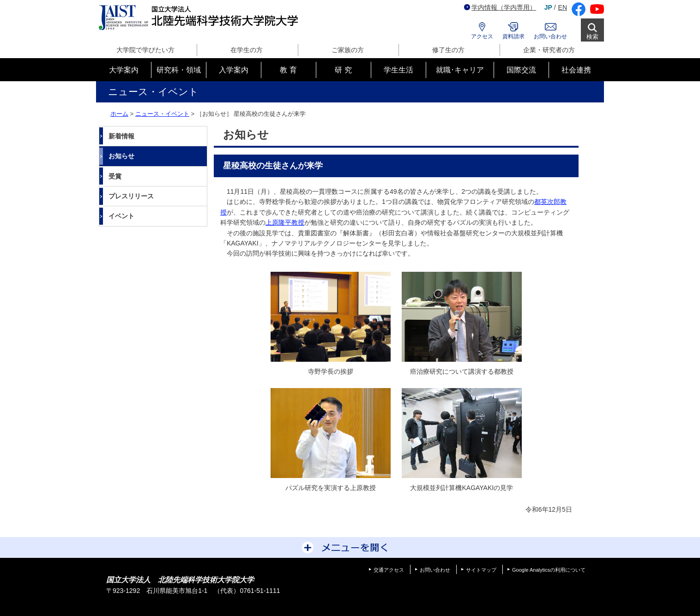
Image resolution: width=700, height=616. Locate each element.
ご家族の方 (348, 50)
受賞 (115, 176)
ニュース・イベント (162, 114)
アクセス (482, 36)
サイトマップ (481, 570)
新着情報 (121, 136)
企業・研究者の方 (549, 50)
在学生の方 (247, 50)
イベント (121, 216)
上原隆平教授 (285, 222)
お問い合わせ (550, 36)
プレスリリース (131, 196)
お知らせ (121, 156)
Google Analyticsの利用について (549, 570)
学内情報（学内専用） (500, 7)
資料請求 (513, 36)
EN (563, 7)
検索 (592, 37)
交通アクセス (389, 570)
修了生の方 (448, 50)
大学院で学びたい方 (145, 50)
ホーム (119, 114)
